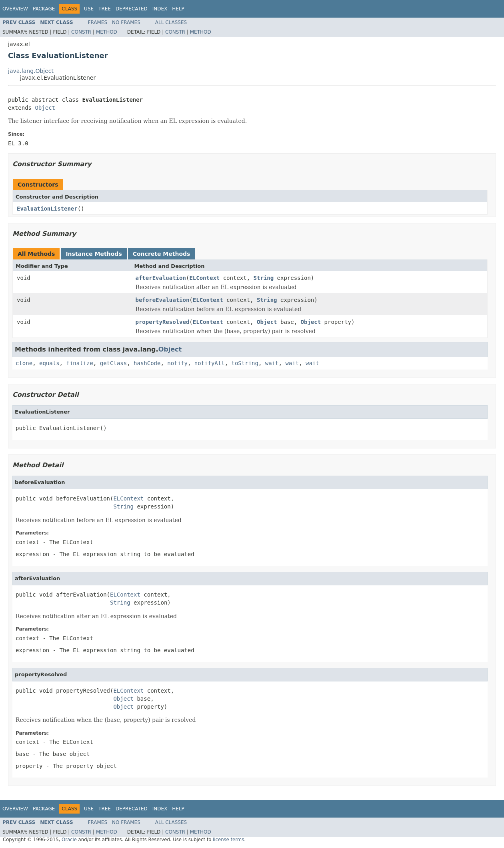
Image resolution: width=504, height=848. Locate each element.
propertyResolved (163, 322)
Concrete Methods (162, 254)
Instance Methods (94, 254)
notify (177, 363)
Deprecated (132, 9)
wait (272, 363)
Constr (81, 32)
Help (178, 9)
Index (160, 9)
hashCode (147, 363)
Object (45, 108)
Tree (105, 9)
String (264, 278)
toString (245, 363)
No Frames (126, 22)
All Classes (171, 22)
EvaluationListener (47, 209)
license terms (228, 840)
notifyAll (210, 363)
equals (49, 363)
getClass (113, 363)
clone (24, 363)
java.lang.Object (31, 71)
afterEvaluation (161, 278)
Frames (98, 22)
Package (44, 9)
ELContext (204, 278)
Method (107, 32)
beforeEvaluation (163, 300)
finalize (79, 363)
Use (89, 9)
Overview (15, 9)
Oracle (69, 840)
